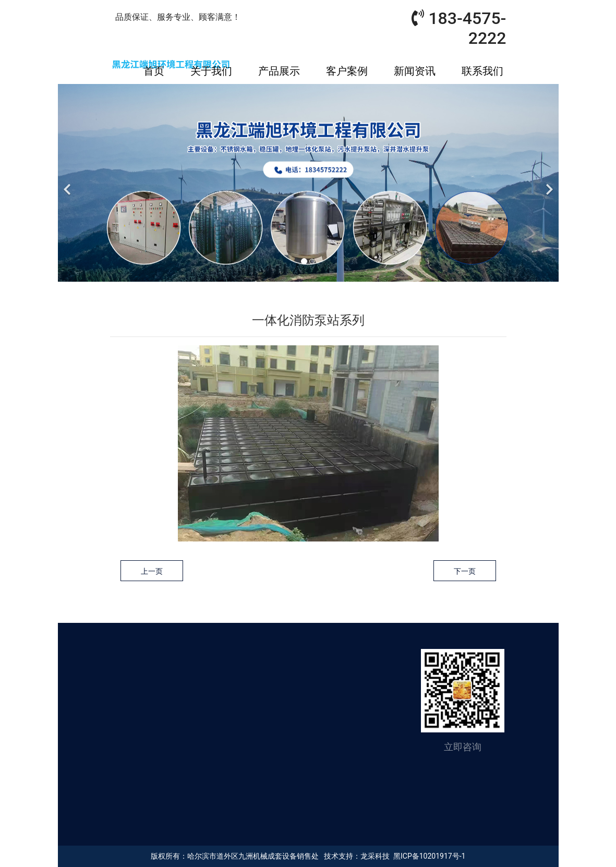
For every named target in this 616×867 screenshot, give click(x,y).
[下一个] (548, 183)
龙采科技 (375, 856)
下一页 (465, 571)
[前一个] (68, 183)
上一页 (152, 571)
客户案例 (347, 71)
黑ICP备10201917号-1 (429, 856)
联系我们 (482, 71)
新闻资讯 (415, 71)
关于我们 (211, 71)
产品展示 (279, 71)
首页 (154, 71)
